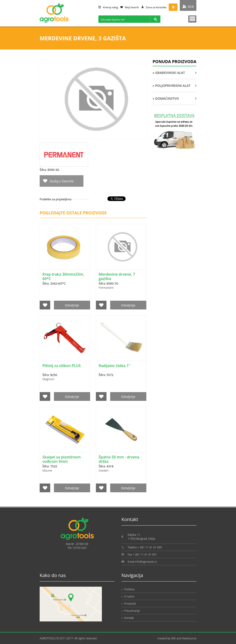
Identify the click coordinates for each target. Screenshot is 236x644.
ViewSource (189, 638)
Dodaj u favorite (62, 181)
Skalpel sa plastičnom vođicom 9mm (62, 459)
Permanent (106, 288)
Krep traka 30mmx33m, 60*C (63, 276)
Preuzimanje (131, 611)
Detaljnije (72, 305)
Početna (128, 589)
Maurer (47, 470)
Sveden (104, 470)
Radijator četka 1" (114, 366)
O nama (128, 596)
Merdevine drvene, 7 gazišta (117, 276)
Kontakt (128, 618)
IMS (174, 638)
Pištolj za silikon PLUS (62, 366)
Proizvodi (129, 604)
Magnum (48, 379)
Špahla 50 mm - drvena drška (119, 459)
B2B (191, 7)
